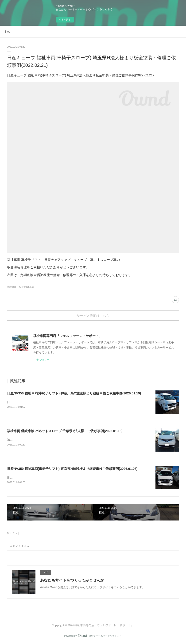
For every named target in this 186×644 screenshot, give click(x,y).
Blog (8, 32)
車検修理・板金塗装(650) (20, 287)
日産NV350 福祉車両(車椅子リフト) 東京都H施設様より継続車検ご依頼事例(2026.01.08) (72, 469)
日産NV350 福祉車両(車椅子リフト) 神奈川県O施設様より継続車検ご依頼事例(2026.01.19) (74, 393)
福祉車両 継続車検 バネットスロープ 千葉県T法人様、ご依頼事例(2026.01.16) (65, 431)
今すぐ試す (65, 20)
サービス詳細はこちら (93, 316)
